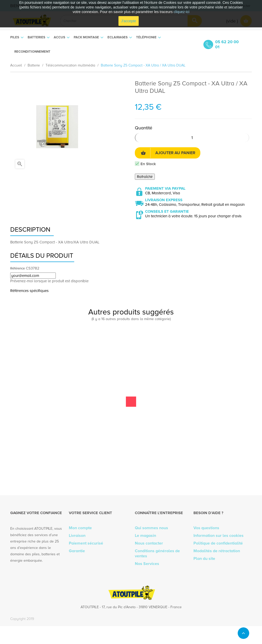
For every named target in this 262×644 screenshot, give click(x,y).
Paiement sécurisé (86, 543)
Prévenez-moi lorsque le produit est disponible (49, 281)
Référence (18, 268)
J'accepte (129, 21)
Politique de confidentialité (218, 543)
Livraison (77, 536)
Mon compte (80, 528)
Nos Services (147, 564)
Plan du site (204, 559)
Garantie (77, 551)
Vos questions (206, 528)
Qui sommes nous (151, 528)
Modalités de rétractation (217, 551)
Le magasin (145, 536)
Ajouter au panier (168, 153)
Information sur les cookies (219, 536)
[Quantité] (192, 138)
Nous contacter (149, 543)
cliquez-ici (182, 12)
